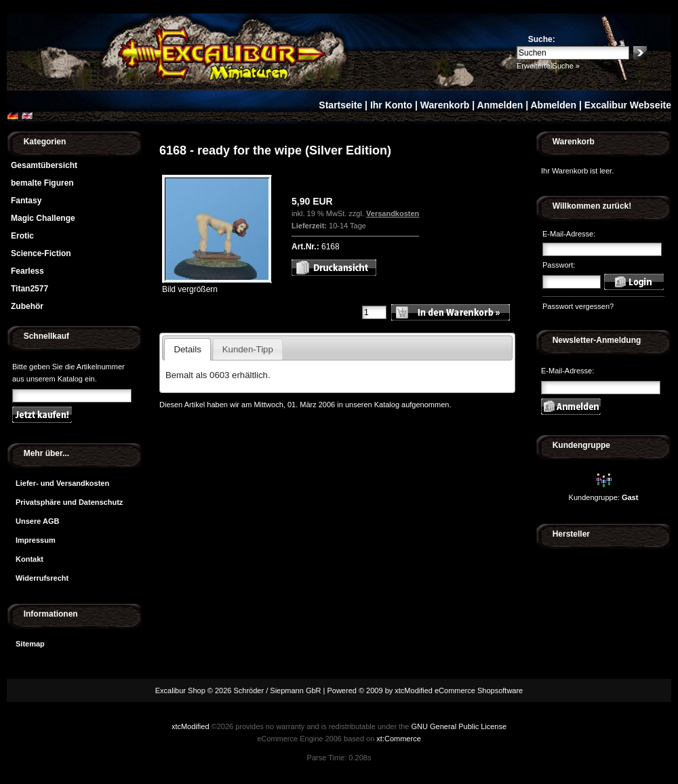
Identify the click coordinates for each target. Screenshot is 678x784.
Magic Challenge (43, 218)
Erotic (22, 236)
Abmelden (553, 105)
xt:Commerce (398, 739)
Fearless (27, 271)
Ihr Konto (391, 105)
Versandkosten (393, 213)
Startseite (340, 105)
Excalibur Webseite (628, 105)
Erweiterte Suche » (548, 66)
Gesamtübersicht (44, 165)
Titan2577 (29, 289)
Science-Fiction (41, 253)
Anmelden (500, 105)
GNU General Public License (459, 726)
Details (187, 349)
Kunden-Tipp (248, 349)
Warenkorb (445, 105)
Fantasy (26, 201)
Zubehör (27, 306)
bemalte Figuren (42, 183)
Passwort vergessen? (578, 306)
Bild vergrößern (217, 285)
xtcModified (191, 726)
